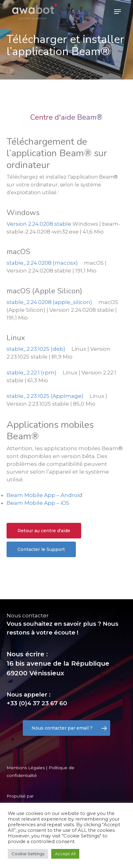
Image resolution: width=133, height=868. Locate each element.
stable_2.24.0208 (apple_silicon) (49, 302)
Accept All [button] (65, 854)
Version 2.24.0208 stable (39, 224)
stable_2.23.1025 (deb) (36, 349)
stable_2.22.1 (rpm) (32, 373)
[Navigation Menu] (117, 12)
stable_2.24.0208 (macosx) (42, 263)
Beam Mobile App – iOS (38, 503)
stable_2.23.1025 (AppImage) (45, 396)
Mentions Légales (26, 768)
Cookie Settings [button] (28, 854)
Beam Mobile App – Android (44, 495)
